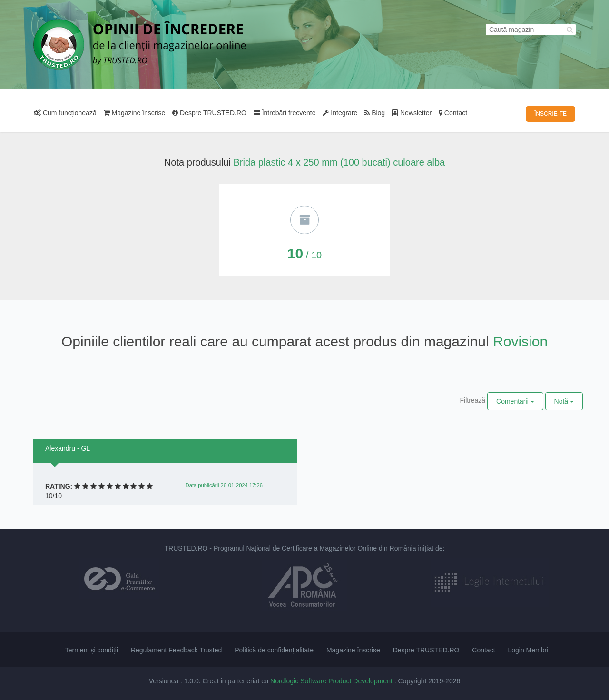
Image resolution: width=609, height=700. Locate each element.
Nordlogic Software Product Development (332, 681)
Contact (453, 113)
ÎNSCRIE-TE (550, 114)
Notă (564, 401)
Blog (375, 113)
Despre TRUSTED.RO (209, 113)
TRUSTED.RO (186, 548)
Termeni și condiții (92, 650)
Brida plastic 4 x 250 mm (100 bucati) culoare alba (339, 162)
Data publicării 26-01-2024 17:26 (224, 485)
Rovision (520, 341)
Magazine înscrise (135, 113)
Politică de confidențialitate (274, 650)
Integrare (340, 113)
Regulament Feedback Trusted (176, 650)
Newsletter (412, 113)
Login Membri (528, 650)
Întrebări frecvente (285, 113)
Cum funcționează (65, 113)
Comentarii (515, 401)
